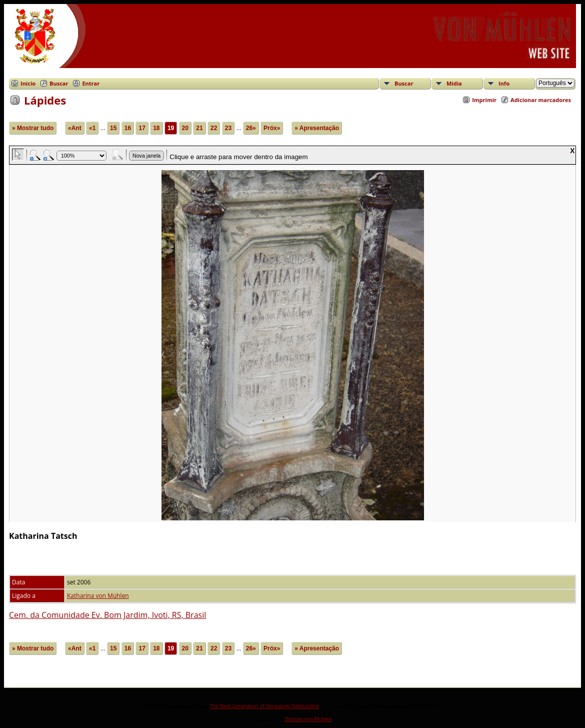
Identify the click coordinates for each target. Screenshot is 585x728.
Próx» (272, 128)
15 (113, 128)
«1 (92, 128)
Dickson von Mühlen (308, 719)
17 (142, 128)
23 (228, 128)
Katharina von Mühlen (98, 596)
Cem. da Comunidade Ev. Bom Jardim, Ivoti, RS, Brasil (107, 615)
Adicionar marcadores (541, 100)
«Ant (75, 128)
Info (504, 83)
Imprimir (484, 100)
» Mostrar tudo (33, 128)
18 (156, 128)
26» (251, 128)
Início (28, 83)
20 (185, 128)
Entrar (91, 83)
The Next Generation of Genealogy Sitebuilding (264, 706)
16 (128, 128)
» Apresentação (317, 128)
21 (199, 128)
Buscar (59, 83)
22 (214, 128)
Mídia (454, 83)
